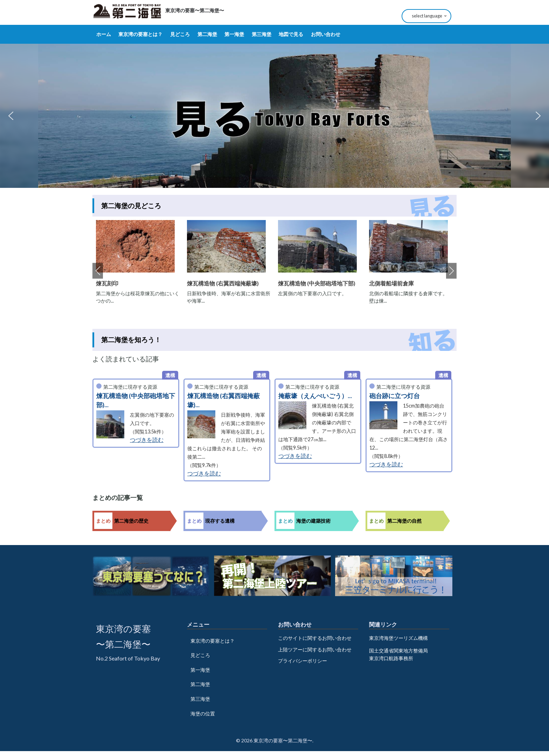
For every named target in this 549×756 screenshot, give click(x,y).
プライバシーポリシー (303, 661)
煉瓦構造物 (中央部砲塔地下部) (317, 283)
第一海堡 (234, 34)
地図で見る (291, 34)
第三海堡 (262, 34)
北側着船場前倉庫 (391, 283)
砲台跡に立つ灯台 (395, 396)
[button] (11, 116)
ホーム (104, 34)
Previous (98, 271)
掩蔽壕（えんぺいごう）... (315, 396)
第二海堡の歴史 (131, 521)
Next (451, 271)
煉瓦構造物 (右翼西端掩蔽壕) (223, 283)
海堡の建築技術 (313, 521)
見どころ (180, 34)
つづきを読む (147, 440)
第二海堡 (207, 34)
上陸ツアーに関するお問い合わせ (315, 649)
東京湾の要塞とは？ (140, 34)
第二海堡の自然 (404, 521)
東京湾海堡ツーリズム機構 (398, 638)
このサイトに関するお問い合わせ (315, 638)
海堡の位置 (203, 713)
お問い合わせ (326, 34)
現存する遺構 (220, 521)
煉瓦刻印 (107, 283)
